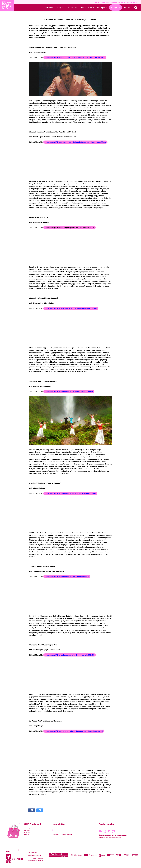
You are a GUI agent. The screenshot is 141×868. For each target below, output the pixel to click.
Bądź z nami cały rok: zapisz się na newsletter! (117, 2)
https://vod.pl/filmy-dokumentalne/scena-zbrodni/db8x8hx (69, 392)
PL (125, 8)
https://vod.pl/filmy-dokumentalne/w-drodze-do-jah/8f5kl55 (69, 655)
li (117, 831)
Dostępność (102, 8)
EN (129, 8)
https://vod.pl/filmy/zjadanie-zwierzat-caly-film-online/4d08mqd (71, 309)
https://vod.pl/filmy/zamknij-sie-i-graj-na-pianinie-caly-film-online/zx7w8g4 (75, 58)
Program (60, 8)
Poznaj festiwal (87, 8)
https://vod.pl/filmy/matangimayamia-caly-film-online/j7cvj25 (69, 228)
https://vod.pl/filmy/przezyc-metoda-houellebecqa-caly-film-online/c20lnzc (75, 142)
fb (100, 831)
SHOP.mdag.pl (33, 824)
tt (109, 831)
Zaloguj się (116, 8)
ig (105, 831)
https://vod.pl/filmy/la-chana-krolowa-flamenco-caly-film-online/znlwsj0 (74, 731)
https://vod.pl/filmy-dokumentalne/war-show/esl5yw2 (67, 577)
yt (114, 831)
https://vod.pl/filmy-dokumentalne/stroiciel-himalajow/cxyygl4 (70, 494)
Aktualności (73, 8)
